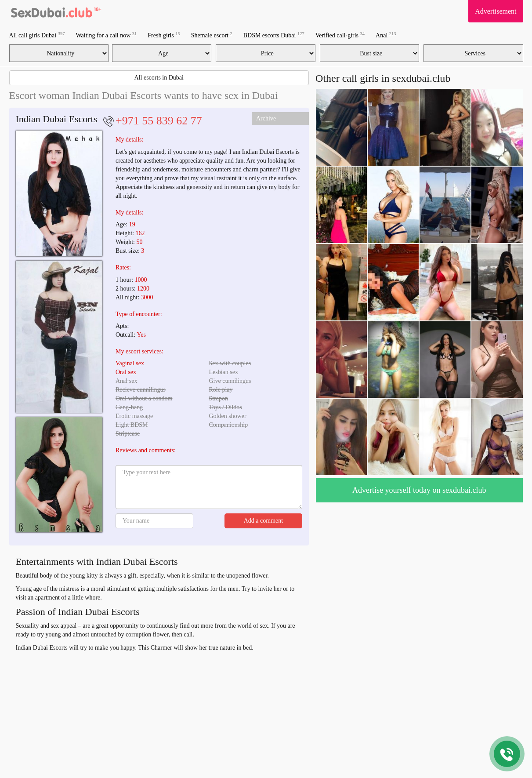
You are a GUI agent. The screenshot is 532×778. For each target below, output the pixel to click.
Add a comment (263, 521)
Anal (386, 35)
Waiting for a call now (106, 35)
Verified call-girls (340, 35)
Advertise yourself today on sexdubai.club (419, 490)
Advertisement (496, 11)
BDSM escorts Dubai (274, 35)
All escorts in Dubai (159, 78)
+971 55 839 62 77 (159, 121)
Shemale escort (212, 35)
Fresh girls (164, 35)
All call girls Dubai (37, 35)
